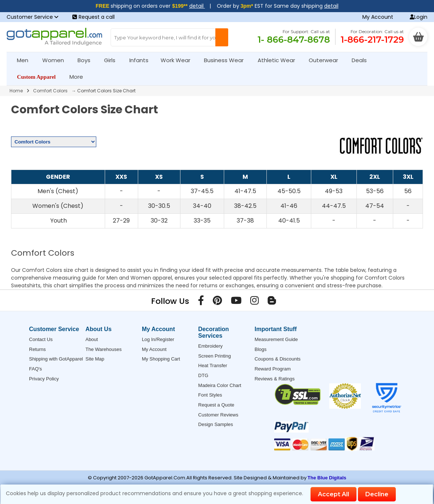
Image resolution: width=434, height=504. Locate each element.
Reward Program (273, 369)
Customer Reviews (218, 415)
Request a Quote (216, 405)
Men (26, 60)
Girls (113, 60)
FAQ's (35, 369)
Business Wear (227, 60)
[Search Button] (222, 37)
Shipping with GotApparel (56, 359)
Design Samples (216, 424)
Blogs (261, 349)
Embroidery (210, 346)
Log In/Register (158, 339)
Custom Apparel (39, 77)
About (92, 339)
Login (419, 17)
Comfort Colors (50, 91)
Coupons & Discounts (278, 359)
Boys (87, 60)
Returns (37, 349)
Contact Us (41, 339)
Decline (377, 494)
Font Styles (210, 395)
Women (56, 60)
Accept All (333, 494)
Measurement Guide (276, 339)
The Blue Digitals (327, 478)
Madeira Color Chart (220, 385)
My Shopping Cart (161, 359)
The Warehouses (103, 349)
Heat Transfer (213, 365)
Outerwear (327, 60)
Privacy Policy (44, 379)
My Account (378, 17)
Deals (359, 60)
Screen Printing (214, 356)
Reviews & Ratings (275, 379)
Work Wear (179, 60)
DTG (203, 375)
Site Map (95, 359)
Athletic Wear (279, 60)
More (79, 77)
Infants (141, 60)
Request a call (94, 17)
